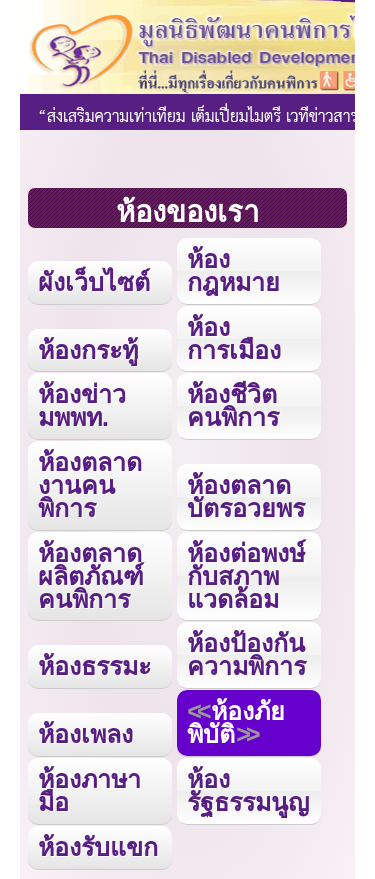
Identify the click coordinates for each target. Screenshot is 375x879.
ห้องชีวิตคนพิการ (233, 405)
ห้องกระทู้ (88, 350)
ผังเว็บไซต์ (94, 282)
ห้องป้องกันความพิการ (246, 654)
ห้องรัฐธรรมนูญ (248, 790)
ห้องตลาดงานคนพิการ (90, 485)
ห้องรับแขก (98, 847)
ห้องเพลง (85, 734)
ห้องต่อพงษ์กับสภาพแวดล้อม (246, 576)
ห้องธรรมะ (94, 666)
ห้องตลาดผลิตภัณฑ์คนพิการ (91, 576)
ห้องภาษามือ (89, 790)
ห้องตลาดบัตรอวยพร (246, 496)
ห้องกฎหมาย (233, 270)
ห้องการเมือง (234, 338)
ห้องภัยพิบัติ (236, 722)
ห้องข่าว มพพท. (82, 405)
